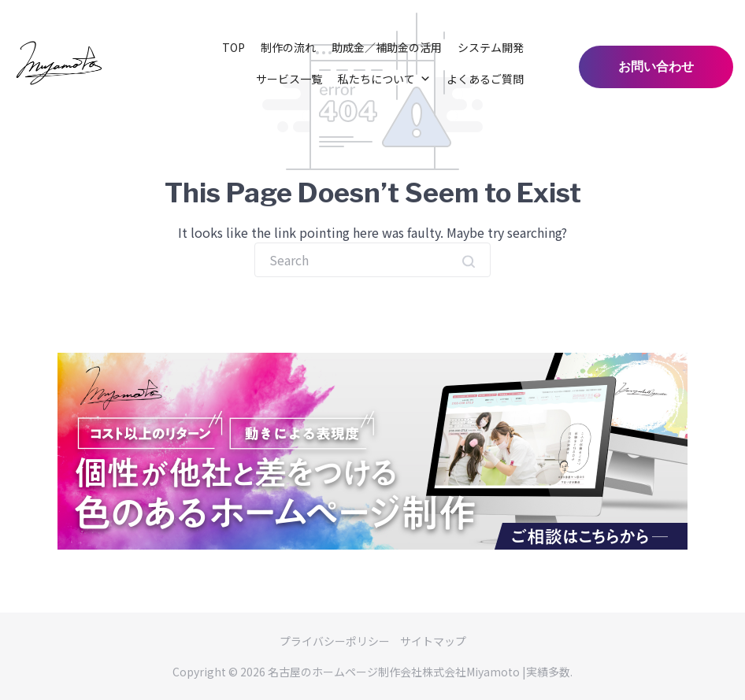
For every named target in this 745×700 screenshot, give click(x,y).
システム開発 (491, 47)
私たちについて (384, 79)
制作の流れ (288, 47)
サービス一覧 (289, 79)
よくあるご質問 (485, 79)
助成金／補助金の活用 (387, 47)
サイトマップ (433, 641)
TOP (234, 47)
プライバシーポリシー (335, 641)
